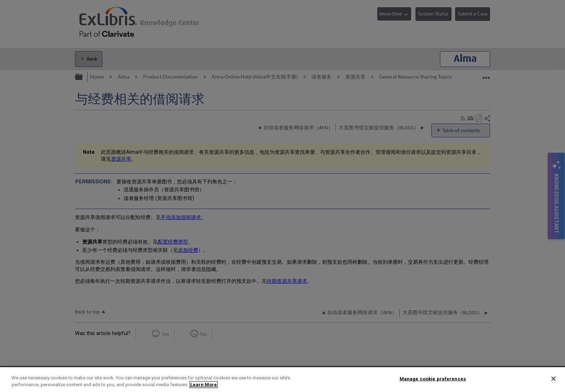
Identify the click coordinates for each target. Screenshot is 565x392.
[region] (282, 380)
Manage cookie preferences (433, 379)
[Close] (553, 379)
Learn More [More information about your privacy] (204, 385)
